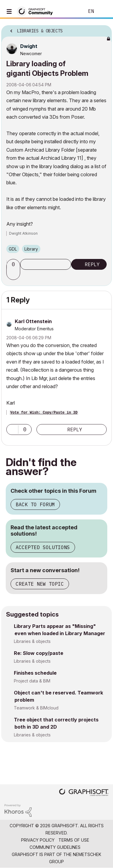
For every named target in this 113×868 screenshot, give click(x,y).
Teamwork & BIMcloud (36, 708)
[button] (14, 275)
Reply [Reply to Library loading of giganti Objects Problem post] (92, 264)
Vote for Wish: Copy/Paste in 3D (44, 413)
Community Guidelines (55, 847)
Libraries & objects (32, 641)
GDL (13, 249)
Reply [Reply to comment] (75, 430)
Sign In (103, 11)
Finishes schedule (35, 673)
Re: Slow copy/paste (39, 653)
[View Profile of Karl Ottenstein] (33, 321)
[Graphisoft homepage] (84, 793)
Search (71, 11)
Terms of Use (74, 840)
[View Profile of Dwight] (29, 46)
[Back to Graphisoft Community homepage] (37, 11)
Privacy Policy (38, 840)
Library (31, 249)
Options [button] (103, 29)
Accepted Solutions (43, 547)
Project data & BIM (32, 681)
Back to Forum (35, 504)
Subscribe (46, 264)
